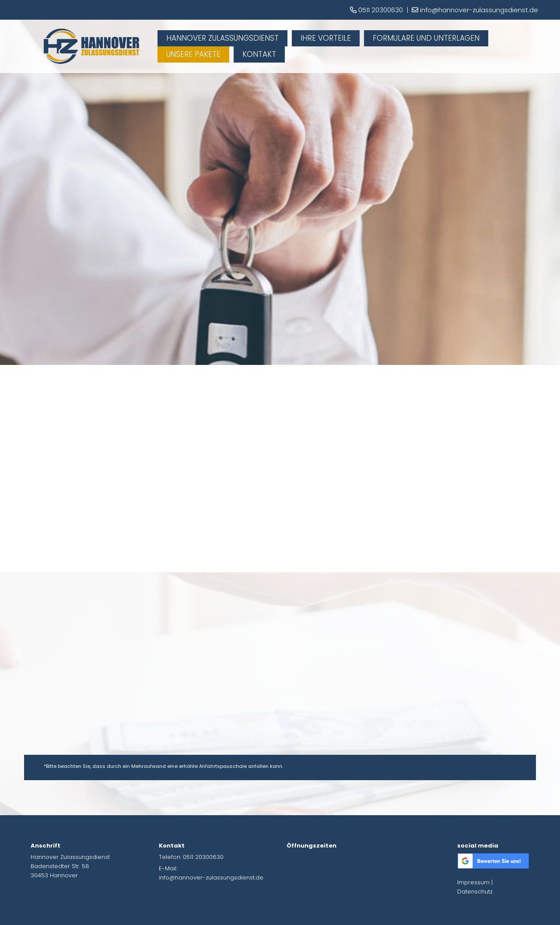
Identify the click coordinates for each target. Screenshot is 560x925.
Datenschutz (475, 892)
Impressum (473, 882)
